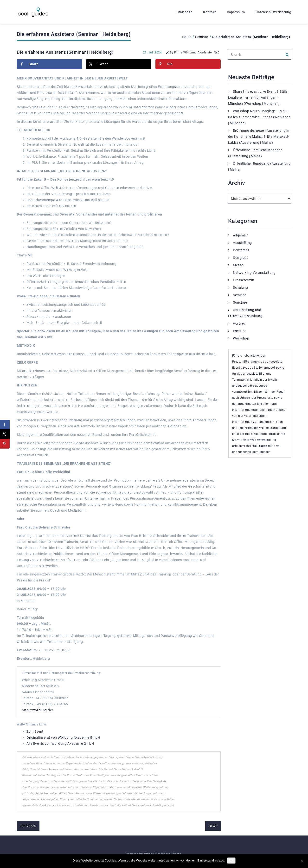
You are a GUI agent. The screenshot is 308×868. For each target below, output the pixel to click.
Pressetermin (244, 280)
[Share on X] (119, 64)
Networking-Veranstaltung (254, 273)
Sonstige (240, 302)
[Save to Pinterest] (188, 64)
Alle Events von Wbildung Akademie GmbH (60, 744)
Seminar (202, 37)
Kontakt (210, 12)
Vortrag (239, 323)
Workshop (241, 338)
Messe (238, 265)
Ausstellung (242, 243)
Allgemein (241, 235)
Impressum (236, 12)
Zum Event (35, 731)
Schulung (240, 287)
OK (231, 860)
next (213, 826)
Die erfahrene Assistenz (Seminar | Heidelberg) (65, 52)
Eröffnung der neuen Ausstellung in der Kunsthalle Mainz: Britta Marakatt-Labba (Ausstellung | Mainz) (259, 137)
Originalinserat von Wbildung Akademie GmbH (63, 737)
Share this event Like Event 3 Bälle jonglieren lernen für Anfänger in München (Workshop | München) (258, 98)
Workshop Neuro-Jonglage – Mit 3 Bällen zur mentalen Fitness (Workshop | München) (259, 117)
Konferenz (241, 250)
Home (187, 37)
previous (28, 826)
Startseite (184, 12)
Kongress (241, 258)
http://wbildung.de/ (38, 710)
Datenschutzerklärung (273, 12)
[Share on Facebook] (49, 64)
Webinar (240, 331)
